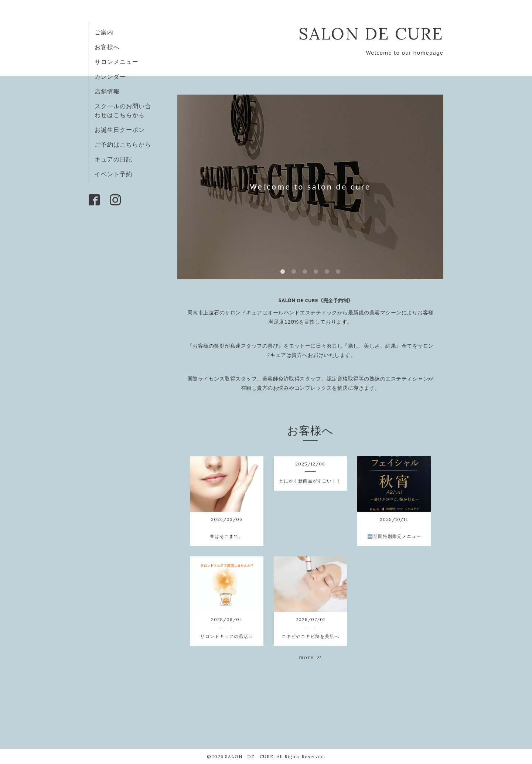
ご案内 (104, 32)
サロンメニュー (117, 62)
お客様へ (107, 47)
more (310, 657)
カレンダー (110, 76)
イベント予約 (113, 174)
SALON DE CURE (371, 33)
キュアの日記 (113, 159)
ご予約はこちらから (123, 144)
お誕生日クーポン (120, 130)
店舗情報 (107, 91)
